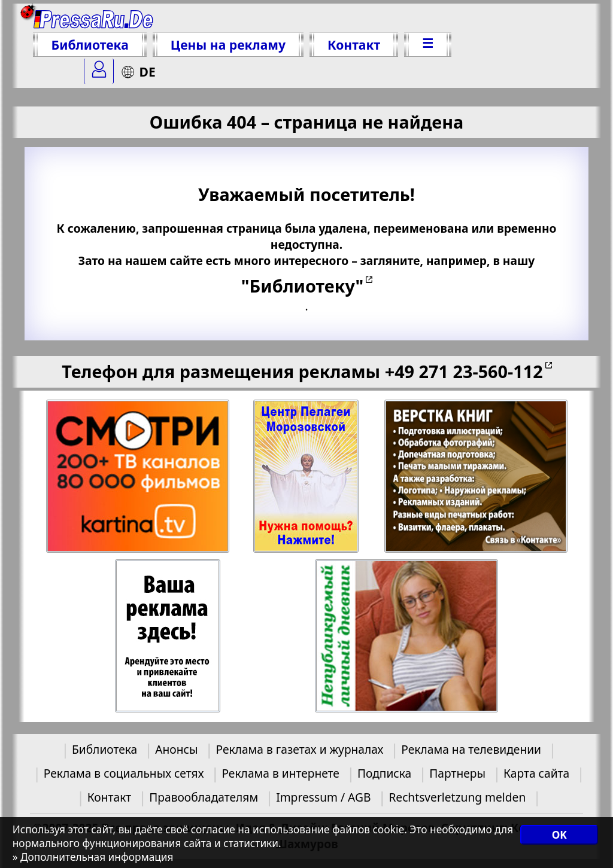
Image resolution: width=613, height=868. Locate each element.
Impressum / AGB (323, 797)
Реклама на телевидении (471, 749)
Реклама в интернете (280, 773)
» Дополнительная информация (93, 857)
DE (138, 71)
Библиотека (89, 45)
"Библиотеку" (302, 286)
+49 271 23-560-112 (464, 371)
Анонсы (176, 749)
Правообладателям (204, 797)
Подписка (384, 773)
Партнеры (457, 773)
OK (559, 835)
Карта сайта (536, 773)
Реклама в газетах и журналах (300, 749)
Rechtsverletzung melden (457, 797)
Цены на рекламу (228, 45)
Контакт (354, 45)
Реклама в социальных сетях (124, 773)
